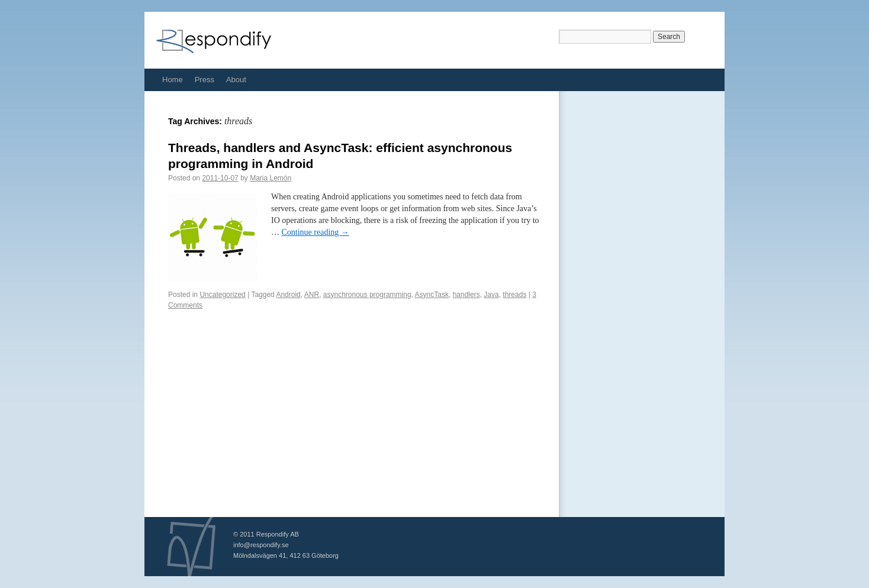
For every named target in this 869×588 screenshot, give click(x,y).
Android (288, 295)
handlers (466, 295)
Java (491, 295)
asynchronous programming (367, 295)
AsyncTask (432, 295)
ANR (312, 295)
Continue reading (316, 232)
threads (514, 295)
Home (173, 80)
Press (205, 80)
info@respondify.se (261, 545)
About (236, 80)
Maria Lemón (271, 178)
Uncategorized (222, 295)
